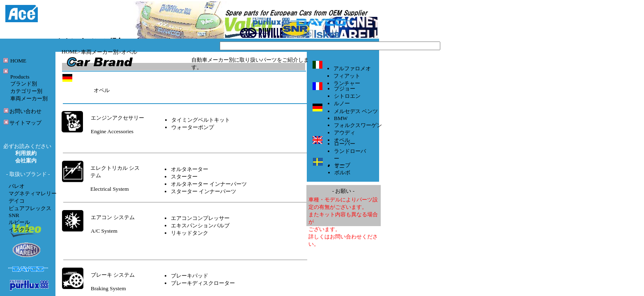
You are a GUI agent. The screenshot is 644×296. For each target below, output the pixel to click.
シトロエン (347, 96)
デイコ (17, 201)
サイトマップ (25, 123)
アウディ (345, 133)
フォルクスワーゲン (358, 125)
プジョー (345, 89)
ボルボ (342, 172)
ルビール (19, 222)
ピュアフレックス (30, 208)
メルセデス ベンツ (356, 111)
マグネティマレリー (33, 193)
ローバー (345, 144)
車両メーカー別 (100, 52)
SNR (14, 215)
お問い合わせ (25, 111)
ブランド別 (24, 84)
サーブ (342, 165)
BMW (341, 118)
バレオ (17, 186)
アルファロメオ (352, 68)
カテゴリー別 (26, 91)
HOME (70, 52)
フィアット (347, 76)
